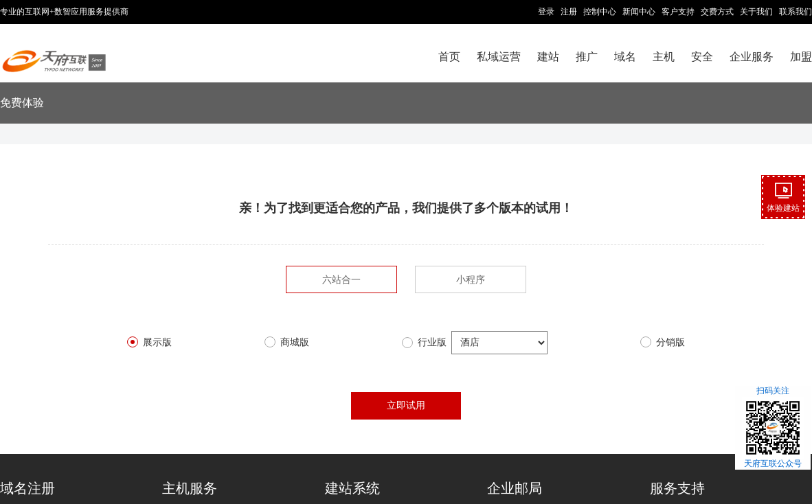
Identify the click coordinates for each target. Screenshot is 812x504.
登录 (546, 12)
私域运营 (499, 57)
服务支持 (677, 488)
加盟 (801, 57)
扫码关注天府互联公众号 (773, 427)
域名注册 (27, 488)
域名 (625, 57)
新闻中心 (639, 12)
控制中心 (600, 12)
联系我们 (796, 12)
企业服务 (752, 57)
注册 (569, 12)
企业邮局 (515, 488)
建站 (548, 57)
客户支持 (678, 12)
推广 (587, 57)
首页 (449, 57)
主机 (664, 57)
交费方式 (717, 12)
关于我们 (756, 12)
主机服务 (190, 488)
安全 (702, 57)
